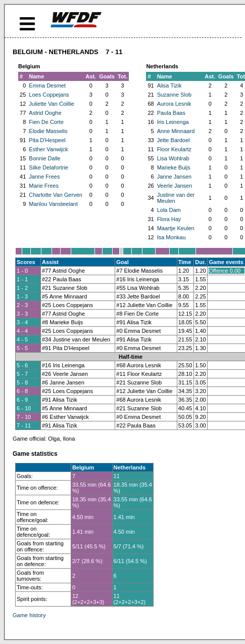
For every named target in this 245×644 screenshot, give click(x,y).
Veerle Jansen (175, 186)
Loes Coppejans (49, 95)
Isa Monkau (171, 237)
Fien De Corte (46, 122)
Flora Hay (169, 219)
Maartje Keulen (176, 228)
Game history (29, 615)
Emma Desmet (47, 85)
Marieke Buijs (174, 167)
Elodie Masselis (48, 131)
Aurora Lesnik (174, 104)
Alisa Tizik (169, 85)
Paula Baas (171, 113)
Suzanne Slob (175, 95)
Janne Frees (44, 177)
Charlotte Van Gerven (56, 195)
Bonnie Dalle (44, 158)
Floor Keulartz (174, 149)
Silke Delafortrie (48, 167)
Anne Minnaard (176, 131)
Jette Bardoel (174, 140)
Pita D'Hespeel (47, 140)
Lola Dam (169, 210)
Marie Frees (44, 186)
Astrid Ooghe (45, 113)
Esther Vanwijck (48, 149)
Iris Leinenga (173, 122)
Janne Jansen (175, 177)
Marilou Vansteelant (53, 204)
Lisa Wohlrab (173, 158)
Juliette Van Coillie (52, 104)
